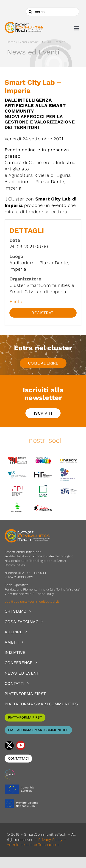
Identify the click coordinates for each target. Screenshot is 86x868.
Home (11, 42)
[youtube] (21, 745)
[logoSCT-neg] (28, 531)
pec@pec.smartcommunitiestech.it (32, 601)
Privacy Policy (50, 840)
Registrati (43, 313)
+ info (16, 301)
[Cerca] (30, 12)
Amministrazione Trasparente (33, 845)
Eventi (23, 42)
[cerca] (53, 12)
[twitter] (9, 745)
